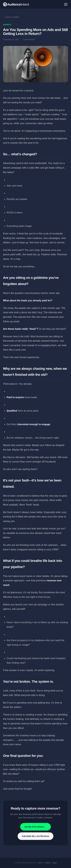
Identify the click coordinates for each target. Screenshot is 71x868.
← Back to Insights (11, 17)
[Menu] (66, 4)
